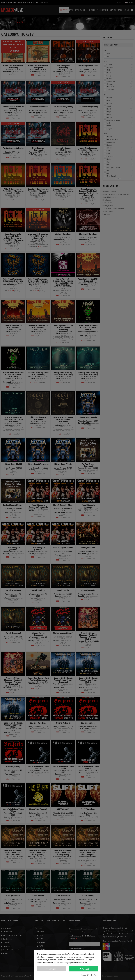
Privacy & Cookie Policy (90, 975)
